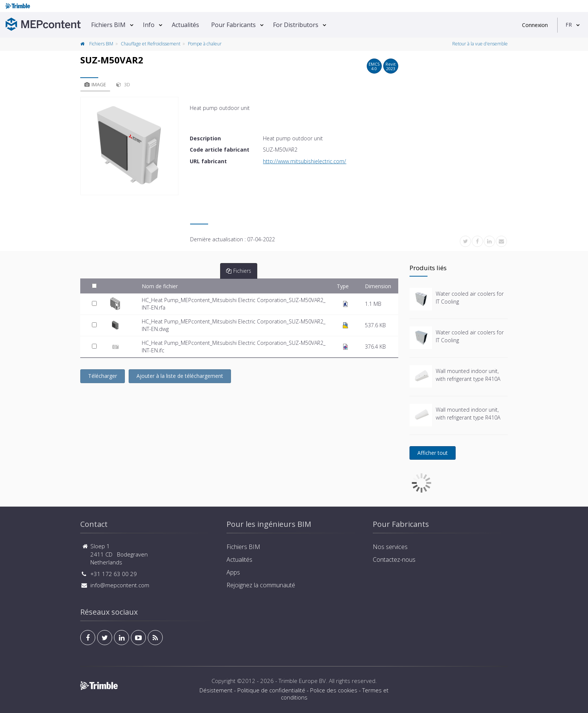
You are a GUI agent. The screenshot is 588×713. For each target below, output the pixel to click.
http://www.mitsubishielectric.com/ (304, 161)
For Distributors (296, 25)
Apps (233, 572)
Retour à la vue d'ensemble (480, 44)
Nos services (390, 547)
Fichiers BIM (108, 25)
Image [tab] (95, 84)
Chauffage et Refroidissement (151, 44)
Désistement (216, 690)
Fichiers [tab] (239, 271)
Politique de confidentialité (271, 690)
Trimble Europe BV (302, 681)
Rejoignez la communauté (261, 585)
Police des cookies (334, 690)
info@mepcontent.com (120, 585)
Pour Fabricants (233, 25)
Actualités (185, 25)
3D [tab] (123, 84)
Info (149, 25)
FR (569, 25)
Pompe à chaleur (205, 44)
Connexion (535, 25)
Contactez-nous (394, 560)
